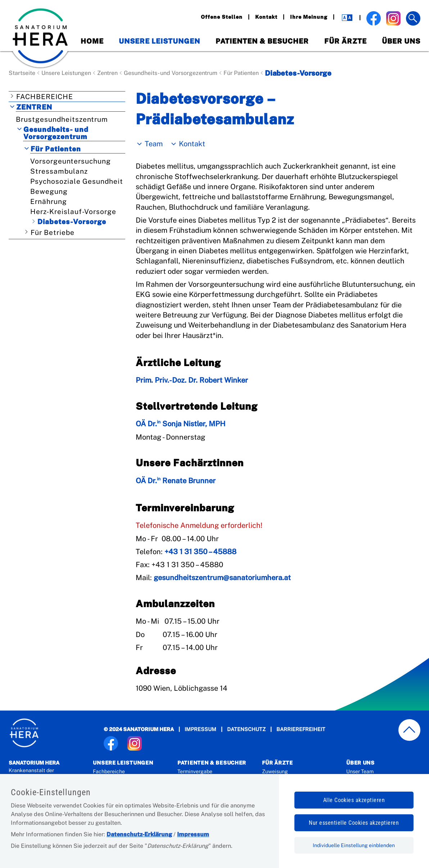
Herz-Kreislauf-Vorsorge (73, 212)
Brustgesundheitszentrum (62, 119)
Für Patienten (241, 73)
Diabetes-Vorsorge (72, 222)
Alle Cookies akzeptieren (354, 800)
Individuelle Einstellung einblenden (354, 845)
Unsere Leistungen (159, 41)
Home (92, 41)
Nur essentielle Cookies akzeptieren (354, 823)
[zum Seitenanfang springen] (410, 730)
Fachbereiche (45, 97)
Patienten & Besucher (262, 41)
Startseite (22, 73)
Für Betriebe (53, 232)
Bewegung (49, 191)
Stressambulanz (59, 171)
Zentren (107, 73)
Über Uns (401, 41)
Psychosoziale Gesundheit (77, 181)
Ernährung (49, 201)
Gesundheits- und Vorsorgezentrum (171, 73)
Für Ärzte (346, 41)
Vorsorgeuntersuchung (71, 161)
